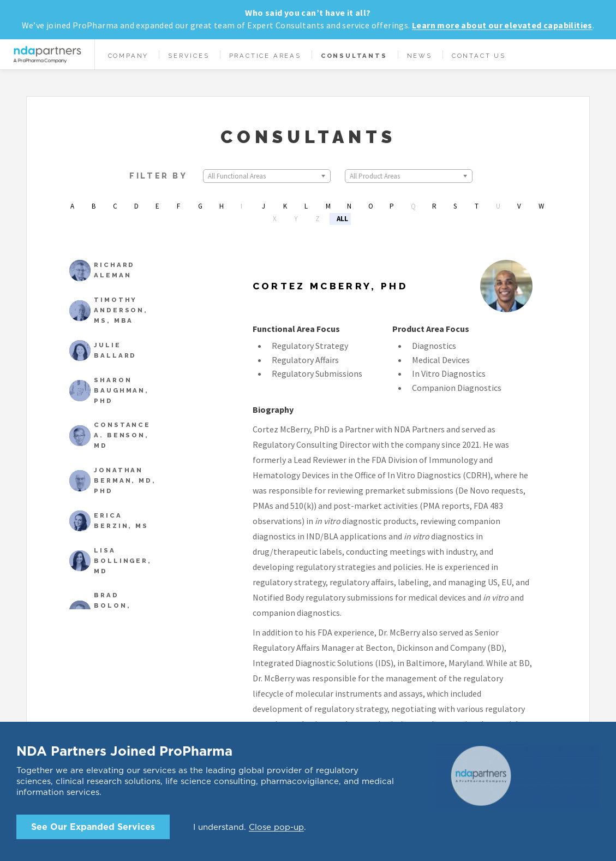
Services (189, 56)
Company (128, 56)
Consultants (354, 56)
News (420, 56)
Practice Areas (265, 56)
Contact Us (479, 56)
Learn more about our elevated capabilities (502, 25)
